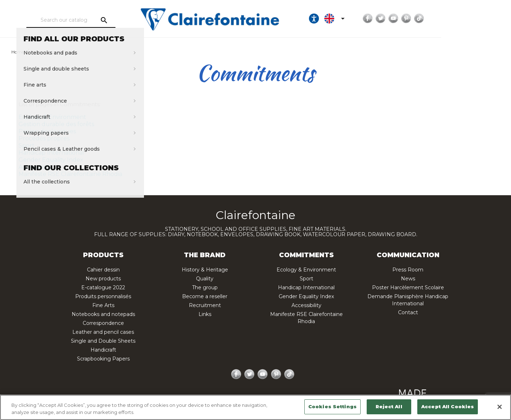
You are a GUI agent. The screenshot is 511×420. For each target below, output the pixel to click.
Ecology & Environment (52, 117)
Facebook (425, 19)
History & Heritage (205, 270)
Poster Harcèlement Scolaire (408, 287)
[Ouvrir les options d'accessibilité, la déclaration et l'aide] (372, 19)
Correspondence (103, 323)
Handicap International (51, 153)
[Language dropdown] (393, 19)
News (408, 279)
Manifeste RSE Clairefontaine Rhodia (70, 174)
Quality (205, 279)
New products (103, 279)
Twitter (438, 19)
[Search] (90, 20)
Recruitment (205, 305)
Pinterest (464, 19)
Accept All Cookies (448, 406)
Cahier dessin (103, 270)
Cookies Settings (332, 406)
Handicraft (103, 350)
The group (205, 287)
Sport (27, 146)
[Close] (500, 407)
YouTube (451, 19)
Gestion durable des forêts (56, 124)
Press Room (408, 270)
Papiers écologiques (47, 131)
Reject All (389, 406)
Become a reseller (205, 296)
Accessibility (35, 167)
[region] (255, 407)
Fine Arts (103, 305)
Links (205, 314)
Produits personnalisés (103, 296)
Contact (408, 312)
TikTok (477, 19)
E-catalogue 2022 (103, 287)
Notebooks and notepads (103, 314)
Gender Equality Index (51, 160)
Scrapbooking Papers (103, 359)
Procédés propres (44, 138)
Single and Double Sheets (103, 341)
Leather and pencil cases (103, 332)
